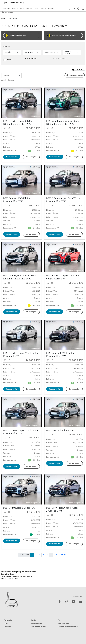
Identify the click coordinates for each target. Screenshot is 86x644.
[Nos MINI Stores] (78, 9)
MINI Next (10, 60)
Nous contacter (12, 157)
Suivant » (63, 555)
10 (56, 555)
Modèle (8, 52)
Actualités (51, 9)
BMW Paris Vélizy (63, 623)
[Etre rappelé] (83, 9)
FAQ (59, 620)
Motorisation (50, 52)
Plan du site (8, 620)
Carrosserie (30, 52)
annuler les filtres (78, 70)
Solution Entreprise (26, 9)
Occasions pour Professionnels (68, 627)
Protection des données (39, 627)
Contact (7, 623)
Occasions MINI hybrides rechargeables (62, 35)
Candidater (8, 627)
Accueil (4, 18)
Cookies (33, 620)
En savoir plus (31, 157)
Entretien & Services (40, 9)
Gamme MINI (6, 9)
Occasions (15, 9)
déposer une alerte (75, 75)
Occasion (11, 80)
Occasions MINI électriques (15, 35)
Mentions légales (36, 623)
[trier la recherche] (11, 76)
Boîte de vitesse (68, 52)
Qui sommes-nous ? (8, 12)
